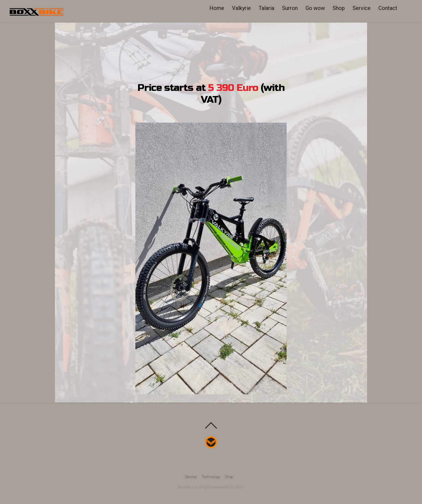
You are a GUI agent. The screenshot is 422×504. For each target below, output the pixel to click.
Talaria (269, 8)
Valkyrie (244, 8)
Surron (292, 8)
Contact (390, 8)
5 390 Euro (233, 88)
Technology (211, 477)
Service (364, 8)
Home (219, 8)
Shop (341, 8)
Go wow (317, 8)
